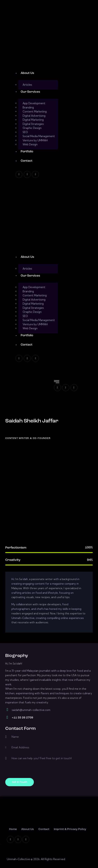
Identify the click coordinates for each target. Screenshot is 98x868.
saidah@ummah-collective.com (31, 710)
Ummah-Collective (18, 859)
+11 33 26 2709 (22, 718)
